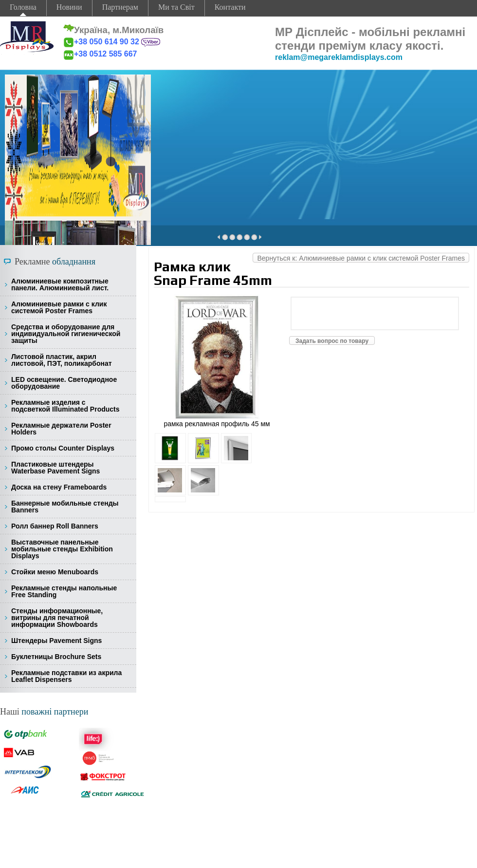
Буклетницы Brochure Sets (56, 657)
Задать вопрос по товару (332, 341)
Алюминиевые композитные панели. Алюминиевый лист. (60, 284)
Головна (23, 7)
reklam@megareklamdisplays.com (339, 57)
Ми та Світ (176, 7)
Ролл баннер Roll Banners (55, 526)
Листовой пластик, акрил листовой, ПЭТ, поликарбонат (62, 360)
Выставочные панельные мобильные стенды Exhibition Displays (62, 549)
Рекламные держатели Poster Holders (61, 429)
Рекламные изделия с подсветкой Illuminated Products (65, 406)
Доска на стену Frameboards (59, 487)
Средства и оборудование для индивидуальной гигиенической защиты (66, 334)
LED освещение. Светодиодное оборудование (64, 383)
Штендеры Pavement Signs (56, 641)
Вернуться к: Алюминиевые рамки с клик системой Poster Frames (361, 258)
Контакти (230, 7)
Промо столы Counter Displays (63, 448)
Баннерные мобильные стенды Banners (65, 507)
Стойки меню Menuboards (55, 572)
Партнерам (120, 7)
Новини (69, 7)
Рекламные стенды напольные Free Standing (64, 591)
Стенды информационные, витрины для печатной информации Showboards (57, 618)
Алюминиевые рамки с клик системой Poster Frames (59, 307)
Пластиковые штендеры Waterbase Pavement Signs (55, 468)
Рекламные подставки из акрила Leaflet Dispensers (66, 676)
